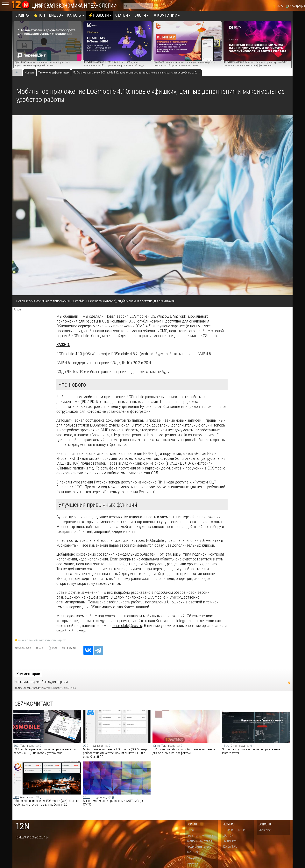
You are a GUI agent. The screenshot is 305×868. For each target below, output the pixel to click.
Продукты (71, 648)
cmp (60, 640)
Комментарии (28, 674)
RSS (289, 683)
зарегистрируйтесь (36, 688)
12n (22, 826)
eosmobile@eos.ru (127, 625)
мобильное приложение (45, 640)
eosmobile (23, 640)
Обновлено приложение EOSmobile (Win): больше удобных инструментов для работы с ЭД (46, 803)
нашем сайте (98, 597)
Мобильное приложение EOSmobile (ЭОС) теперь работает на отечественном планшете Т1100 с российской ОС (116, 753)
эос (31, 640)
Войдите (18, 688)
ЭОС (54, 648)
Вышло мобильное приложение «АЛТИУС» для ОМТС (114, 803)
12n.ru (156, 746)
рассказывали (69, 331)
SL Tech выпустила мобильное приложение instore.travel (251, 751)
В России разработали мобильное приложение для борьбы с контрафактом (184, 751)
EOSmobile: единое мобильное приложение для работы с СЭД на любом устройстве (45, 751)
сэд (64, 640)
